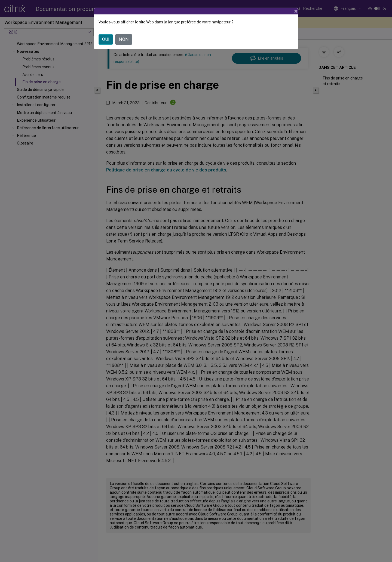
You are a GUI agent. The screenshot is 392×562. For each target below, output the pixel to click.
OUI (106, 39)
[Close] (296, 11)
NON (124, 39)
